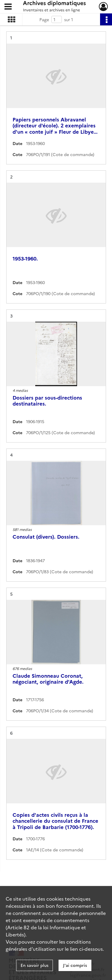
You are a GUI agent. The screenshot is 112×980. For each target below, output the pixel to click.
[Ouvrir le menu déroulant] (8, 7)
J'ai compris (75, 965)
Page (44, 19)
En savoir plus (34, 965)
